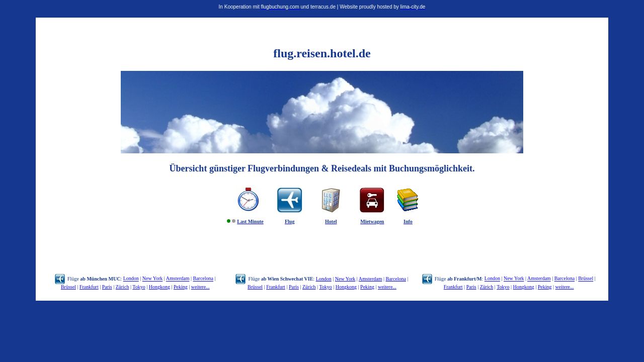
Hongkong (159, 287)
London (131, 279)
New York (153, 279)
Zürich (123, 287)
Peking (181, 287)
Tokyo (139, 287)
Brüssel (68, 287)
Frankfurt (89, 287)
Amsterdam (178, 279)
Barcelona (203, 279)
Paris (107, 287)
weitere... (200, 287)
